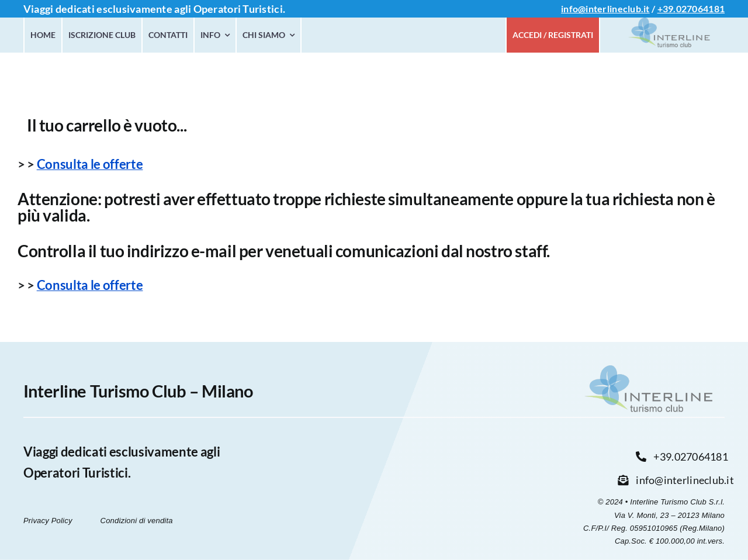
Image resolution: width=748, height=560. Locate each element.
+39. (667, 8)
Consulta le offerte (90, 164)
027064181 (700, 8)
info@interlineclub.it (605, 8)
